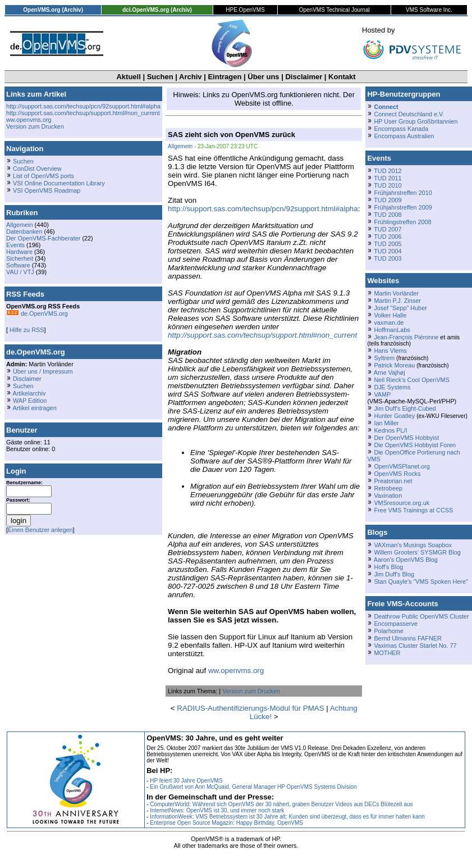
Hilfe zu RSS (26, 330)
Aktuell (128, 77)
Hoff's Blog (388, 567)
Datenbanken (24, 231)
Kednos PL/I (390, 430)
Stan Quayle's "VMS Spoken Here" (421, 581)
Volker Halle (390, 315)
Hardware (19, 252)
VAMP (382, 394)
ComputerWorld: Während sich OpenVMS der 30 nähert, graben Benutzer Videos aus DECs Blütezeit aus (281, 804)
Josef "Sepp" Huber (400, 308)
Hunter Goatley (394, 416)
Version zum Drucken (35, 126)
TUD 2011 (388, 178)
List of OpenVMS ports (43, 176)
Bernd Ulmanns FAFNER (407, 638)
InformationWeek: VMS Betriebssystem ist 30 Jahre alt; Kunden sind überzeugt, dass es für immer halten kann (287, 817)
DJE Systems (392, 387)
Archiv (190, 77)
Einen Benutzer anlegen (40, 530)
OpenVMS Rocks (397, 474)
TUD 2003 (388, 258)
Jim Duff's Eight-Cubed (405, 408)
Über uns (263, 77)
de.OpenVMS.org (37, 313)
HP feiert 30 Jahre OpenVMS (186, 781)
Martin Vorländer (396, 293)
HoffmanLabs (392, 330)
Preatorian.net (393, 481)
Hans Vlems (390, 351)
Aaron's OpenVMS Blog (406, 560)
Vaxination (388, 496)
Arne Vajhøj (389, 372)
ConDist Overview (37, 169)
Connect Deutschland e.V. (409, 114)
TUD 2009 (388, 200)
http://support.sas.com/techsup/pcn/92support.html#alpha (83, 106)
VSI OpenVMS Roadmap (47, 190)
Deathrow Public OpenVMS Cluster (421, 616)
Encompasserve (396, 624)
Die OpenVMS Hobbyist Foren (415, 445)
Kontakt (342, 77)
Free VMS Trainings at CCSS (413, 510)
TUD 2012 (388, 171)
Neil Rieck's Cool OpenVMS (411, 380)
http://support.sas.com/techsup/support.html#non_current (83, 113)
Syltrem (384, 358)
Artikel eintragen (34, 408)
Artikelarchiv (29, 393)
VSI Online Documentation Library (59, 183)
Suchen (160, 77)
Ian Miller (386, 423)
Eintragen (224, 77)
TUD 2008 (388, 215)
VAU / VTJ (20, 272)
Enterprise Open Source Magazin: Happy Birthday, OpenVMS (226, 823)
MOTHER (387, 653)
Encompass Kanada (401, 129)
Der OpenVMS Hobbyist (406, 438)
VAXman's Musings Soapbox (413, 545)
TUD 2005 (388, 244)
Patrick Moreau (394, 365)
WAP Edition (30, 401)
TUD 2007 (388, 229)
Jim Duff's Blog (394, 574)
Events (15, 245)
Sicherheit (20, 258)
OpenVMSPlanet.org (402, 466)
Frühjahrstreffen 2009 (403, 207)
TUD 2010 (388, 185)
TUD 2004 (388, 251)
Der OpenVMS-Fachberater (43, 238)
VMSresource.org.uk (402, 503)
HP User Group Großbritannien (416, 121)
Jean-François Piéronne (406, 337)
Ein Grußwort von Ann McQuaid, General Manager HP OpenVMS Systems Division (253, 787)
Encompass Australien (404, 136)
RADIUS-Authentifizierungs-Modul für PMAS (250, 708)
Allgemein (20, 225)
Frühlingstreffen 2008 (402, 222)
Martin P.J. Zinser (397, 301)
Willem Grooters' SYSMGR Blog (417, 552)
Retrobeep (388, 488)
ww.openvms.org (29, 120)
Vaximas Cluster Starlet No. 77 (415, 646)
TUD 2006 (388, 237)
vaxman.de (389, 322)
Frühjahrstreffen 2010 (403, 193)
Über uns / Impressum (43, 371)
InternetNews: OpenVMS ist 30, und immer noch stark (217, 810)
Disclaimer (304, 77)
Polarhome (388, 631)
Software (18, 265)
